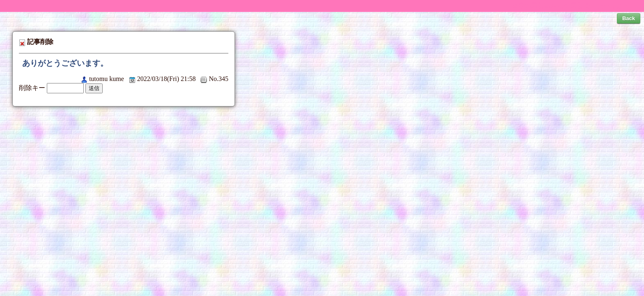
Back (629, 18)
